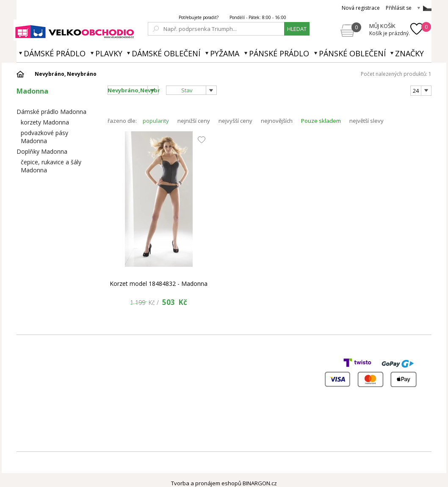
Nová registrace (361, 8)
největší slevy (366, 121)
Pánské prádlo (279, 53)
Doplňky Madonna (42, 151)
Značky (409, 53)
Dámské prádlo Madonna (51, 112)
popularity (156, 121)
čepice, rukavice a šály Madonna (51, 166)
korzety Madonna (45, 122)
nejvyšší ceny (235, 121)
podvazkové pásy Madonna (44, 137)
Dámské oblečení (166, 53)
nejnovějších (277, 121)
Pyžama (225, 53)
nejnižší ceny (194, 121)
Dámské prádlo (55, 53)
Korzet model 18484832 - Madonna (159, 284)
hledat (297, 29)
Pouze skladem (321, 121)
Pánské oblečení (352, 53)
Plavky (109, 53)
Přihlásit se (399, 8)
